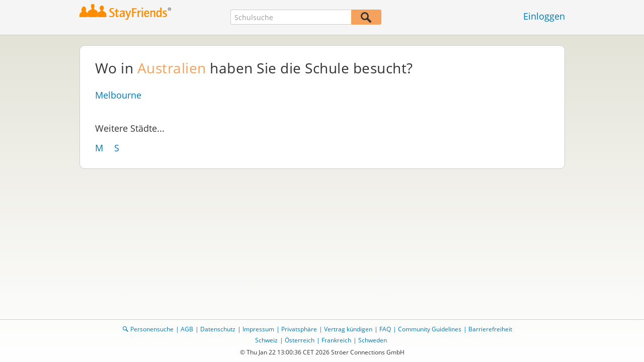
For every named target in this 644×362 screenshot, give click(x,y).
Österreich (300, 340)
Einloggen (544, 16)
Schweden (373, 340)
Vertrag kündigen (348, 329)
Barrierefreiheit (490, 329)
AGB (187, 329)
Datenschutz (218, 329)
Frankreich (336, 340)
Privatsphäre (299, 329)
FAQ (385, 329)
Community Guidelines (430, 329)
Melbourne (118, 95)
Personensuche (152, 329)
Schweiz (266, 340)
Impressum (258, 329)
